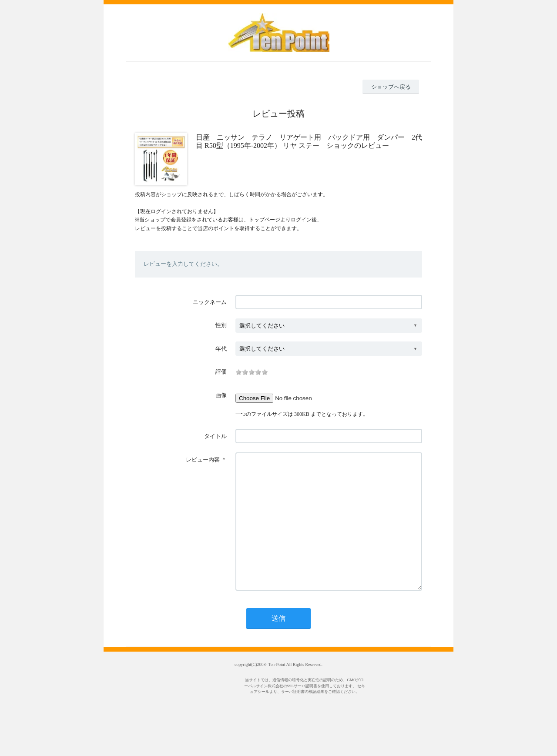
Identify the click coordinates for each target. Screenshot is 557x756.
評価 (221, 372)
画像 (221, 395)
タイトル (215, 436)
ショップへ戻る (391, 87)
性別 (221, 325)
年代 (221, 349)
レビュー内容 (203, 460)
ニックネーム (210, 302)
